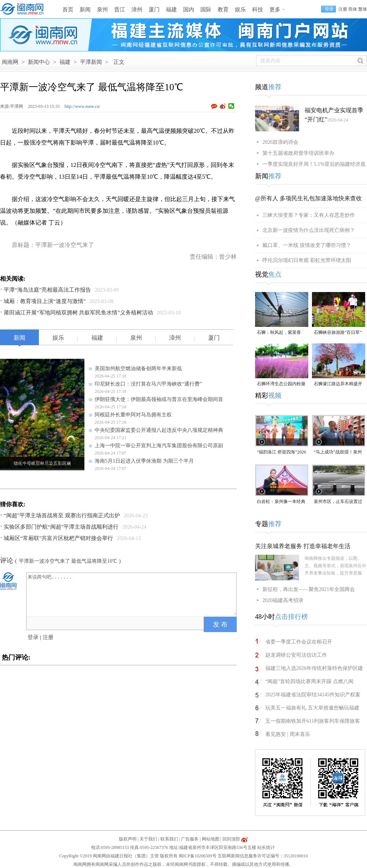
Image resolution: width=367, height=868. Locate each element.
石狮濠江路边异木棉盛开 (338, 384)
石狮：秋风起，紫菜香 (279, 332)
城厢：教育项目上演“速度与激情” (45, 301)
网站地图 (211, 839)
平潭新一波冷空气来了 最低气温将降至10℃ (68, 561)
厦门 (154, 10)
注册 (343, 9)
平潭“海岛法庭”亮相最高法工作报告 (47, 290)
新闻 (85, 10)
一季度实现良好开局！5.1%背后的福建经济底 (314, 164)
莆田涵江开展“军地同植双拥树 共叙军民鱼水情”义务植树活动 (78, 313)
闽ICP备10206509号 (198, 856)
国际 (206, 10)
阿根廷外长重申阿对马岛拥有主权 (133, 415)
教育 (223, 10)
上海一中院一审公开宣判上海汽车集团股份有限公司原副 (159, 446)
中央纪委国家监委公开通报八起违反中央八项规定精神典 (159, 430)
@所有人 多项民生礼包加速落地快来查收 (308, 198)
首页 (68, 10)
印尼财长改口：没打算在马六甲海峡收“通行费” (148, 384)
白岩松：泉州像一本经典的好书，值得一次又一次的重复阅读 (281, 502)
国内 (189, 10)
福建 (171, 10)
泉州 (102, 10)
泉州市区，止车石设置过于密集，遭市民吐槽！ (338, 502)
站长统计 (266, 847)
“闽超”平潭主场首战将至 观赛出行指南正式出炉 (62, 515)
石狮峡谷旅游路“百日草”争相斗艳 (338, 333)
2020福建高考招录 (283, 600)
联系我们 (169, 839)
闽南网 (10, 62)
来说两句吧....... (132, 594)
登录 (33, 637)
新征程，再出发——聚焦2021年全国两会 (309, 589)
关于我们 (148, 839)
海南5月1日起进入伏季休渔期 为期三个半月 (144, 461)
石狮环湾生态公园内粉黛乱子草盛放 (281, 384)
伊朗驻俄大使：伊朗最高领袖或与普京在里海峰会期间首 (159, 399)
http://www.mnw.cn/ (83, 106)
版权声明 (128, 839)
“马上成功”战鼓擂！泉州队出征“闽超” (338, 453)
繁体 (363, 9)
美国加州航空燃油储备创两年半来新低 (138, 369)
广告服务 (190, 839)
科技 (258, 10)
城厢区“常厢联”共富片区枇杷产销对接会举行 (58, 538)
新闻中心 (39, 62)
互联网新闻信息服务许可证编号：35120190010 (263, 856)
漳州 (137, 10)
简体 (353, 9)
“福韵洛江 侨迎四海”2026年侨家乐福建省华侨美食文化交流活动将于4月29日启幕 (281, 453)
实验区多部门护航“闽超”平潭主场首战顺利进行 (61, 527)
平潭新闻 (91, 62)
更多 (275, 10)
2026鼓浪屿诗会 (280, 142)
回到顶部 (231, 839)
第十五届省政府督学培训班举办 (298, 153)
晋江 (120, 10)
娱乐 (240, 10)
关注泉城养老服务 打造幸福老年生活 (303, 546)
